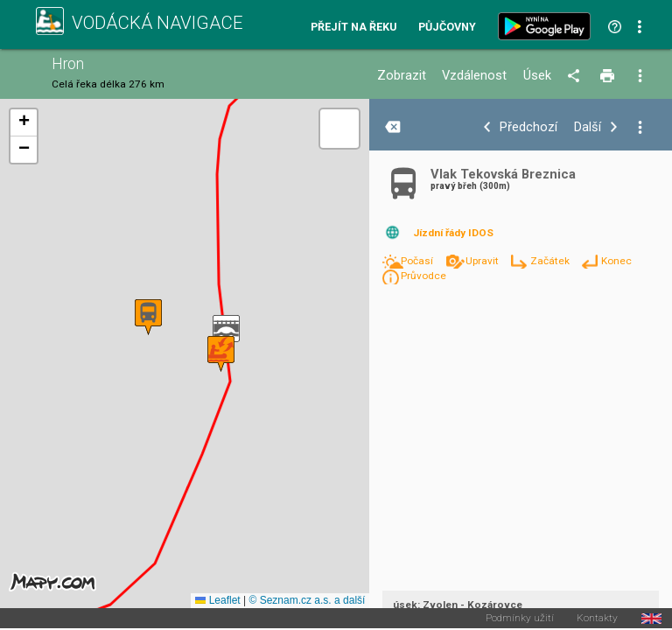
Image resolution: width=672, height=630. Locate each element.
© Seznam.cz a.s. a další (307, 600)
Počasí (418, 261)
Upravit (483, 261)
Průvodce (423, 276)
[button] (226, 333)
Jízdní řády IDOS (453, 233)
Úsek (537, 76)
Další (588, 127)
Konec (616, 261)
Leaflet (217, 600)
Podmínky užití (520, 619)
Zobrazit (402, 76)
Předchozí (528, 127)
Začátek (551, 261)
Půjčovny (447, 28)
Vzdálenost (474, 76)
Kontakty (597, 619)
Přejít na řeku (353, 28)
